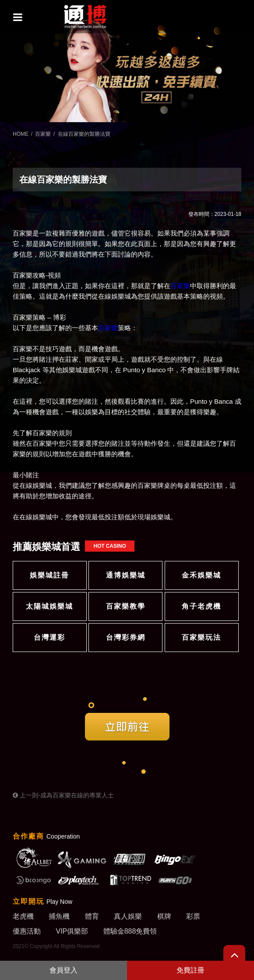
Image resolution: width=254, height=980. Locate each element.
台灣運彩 (49, 637)
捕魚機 (59, 916)
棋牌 (164, 916)
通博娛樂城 (126, 575)
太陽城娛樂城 (49, 606)
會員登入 (63, 970)
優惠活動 (27, 931)
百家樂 (43, 134)
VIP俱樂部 (72, 931)
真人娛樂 (128, 916)
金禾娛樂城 (201, 575)
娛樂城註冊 (49, 575)
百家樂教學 (126, 606)
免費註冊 (190, 970)
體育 (92, 916)
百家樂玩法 (201, 637)
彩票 (193, 916)
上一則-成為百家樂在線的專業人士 (63, 795)
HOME (21, 134)
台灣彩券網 (126, 637)
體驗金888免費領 (130, 931)
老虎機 (23, 916)
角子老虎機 (201, 606)
